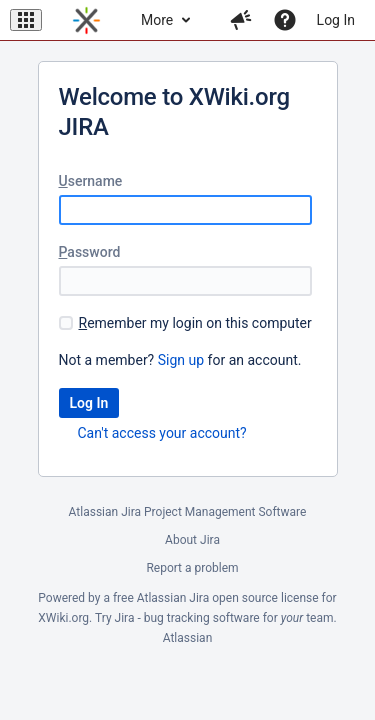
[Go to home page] (86, 20)
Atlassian (188, 638)
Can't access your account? (162, 433)
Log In (336, 20)
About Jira (192, 540)
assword (90, 252)
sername (91, 181)
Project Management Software (225, 512)
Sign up (181, 360)
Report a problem (192, 568)
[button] (26, 20)
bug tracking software (202, 618)
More (157, 20)
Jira (199, 598)
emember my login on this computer (195, 323)
